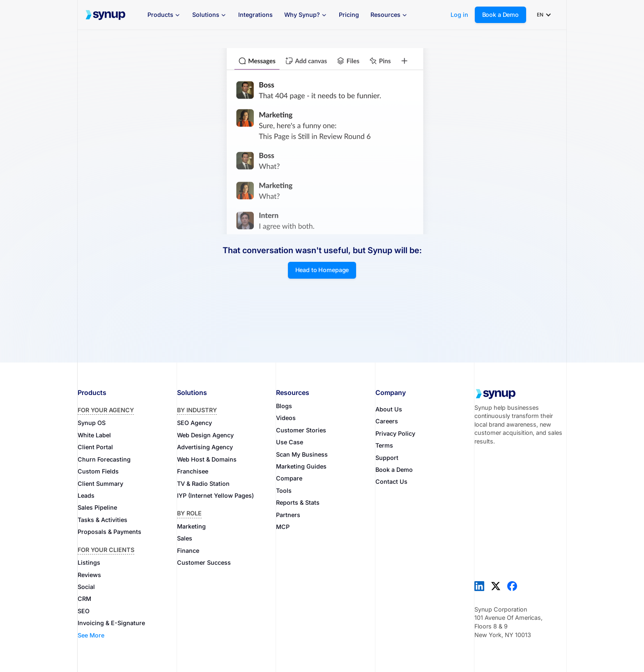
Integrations (255, 15)
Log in (459, 15)
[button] (164, 15)
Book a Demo (500, 15)
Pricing (349, 15)
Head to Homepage (322, 270)
